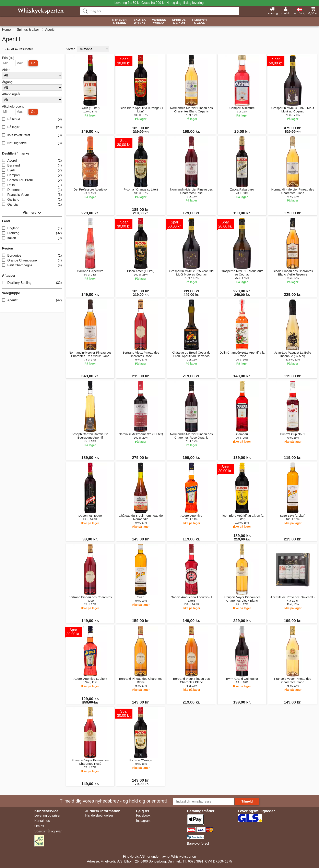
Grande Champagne (32, 261)
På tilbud (32, 119)
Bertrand (32, 166)
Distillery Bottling (32, 283)
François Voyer (32, 195)
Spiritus (179, 21)
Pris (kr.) (8, 58)
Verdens (159, 21)
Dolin (32, 185)
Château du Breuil (32, 180)
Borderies (32, 256)
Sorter (70, 49)
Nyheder (119, 21)
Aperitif (32, 300)
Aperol (32, 161)
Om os (39, 826)
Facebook (143, 815)
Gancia (32, 205)
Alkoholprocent (13, 107)
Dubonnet (32, 190)
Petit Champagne (32, 265)
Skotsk (140, 21)
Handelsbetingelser (99, 815)
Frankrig (32, 233)
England (32, 228)
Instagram (143, 821)
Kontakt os (42, 821)
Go (33, 63)
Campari (32, 175)
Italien (32, 238)
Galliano (32, 200)
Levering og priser (47, 815)
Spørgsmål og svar (48, 831)
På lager (32, 127)
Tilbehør (199, 21)
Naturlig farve (32, 143)
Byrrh (32, 170)
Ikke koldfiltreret (32, 135)
